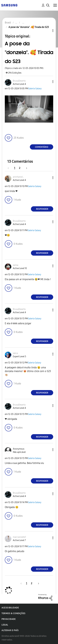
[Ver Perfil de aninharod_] (18, 177)
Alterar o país (10, 630)
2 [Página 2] (20, 168)
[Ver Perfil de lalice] (15, 353)
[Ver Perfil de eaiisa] (16, 265)
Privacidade (9, 619)
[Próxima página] (26, 168)
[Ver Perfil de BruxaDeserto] (19, 81)
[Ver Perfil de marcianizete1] (19, 537)
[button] (48, 82)
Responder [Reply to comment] (42, 209)
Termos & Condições (14, 613)
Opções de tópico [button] (48, 31)
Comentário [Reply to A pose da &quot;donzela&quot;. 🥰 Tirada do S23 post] (42, 147)
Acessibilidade (10, 608)
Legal (5, 625)
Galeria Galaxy (35, 89)
